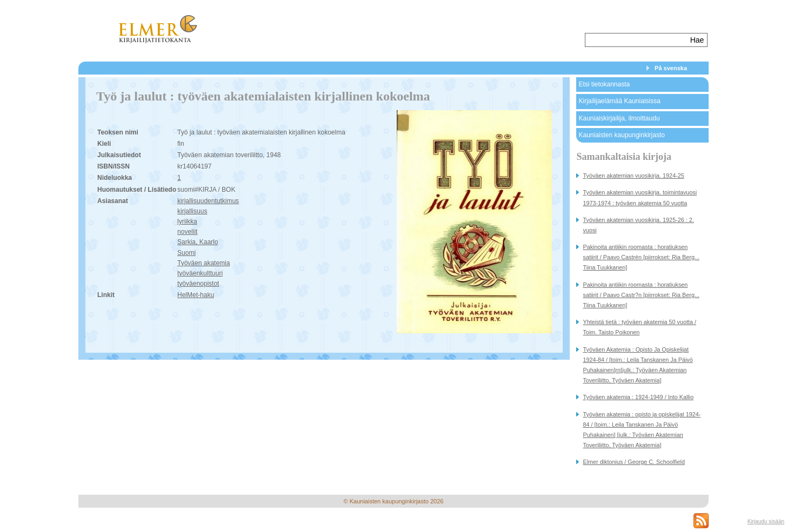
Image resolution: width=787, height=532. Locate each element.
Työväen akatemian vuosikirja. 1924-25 (633, 176)
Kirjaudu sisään (766, 521)
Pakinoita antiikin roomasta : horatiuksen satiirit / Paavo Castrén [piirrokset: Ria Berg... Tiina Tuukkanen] (641, 257)
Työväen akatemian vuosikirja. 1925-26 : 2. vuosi (638, 225)
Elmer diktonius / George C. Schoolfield (633, 462)
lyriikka (187, 221)
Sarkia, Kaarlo (198, 242)
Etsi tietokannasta (604, 84)
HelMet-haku (196, 295)
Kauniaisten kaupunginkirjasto (621, 135)
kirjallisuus (192, 211)
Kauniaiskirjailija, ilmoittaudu (619, 118)
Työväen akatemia (204, 263)
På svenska (671, 68)
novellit (187, 232)
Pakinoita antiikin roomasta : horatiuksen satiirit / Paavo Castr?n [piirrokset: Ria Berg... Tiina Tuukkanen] (641, 295)
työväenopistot (198, 284)
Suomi (186, 253)
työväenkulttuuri (200, 273)
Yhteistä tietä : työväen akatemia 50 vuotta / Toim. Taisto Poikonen (639, 327)
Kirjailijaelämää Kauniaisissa (619, 101)
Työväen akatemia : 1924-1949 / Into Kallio (638, 397)
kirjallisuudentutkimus (208, 201)
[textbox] (636, 40)
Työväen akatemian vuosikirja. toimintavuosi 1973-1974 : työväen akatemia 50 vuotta (640, 197)
